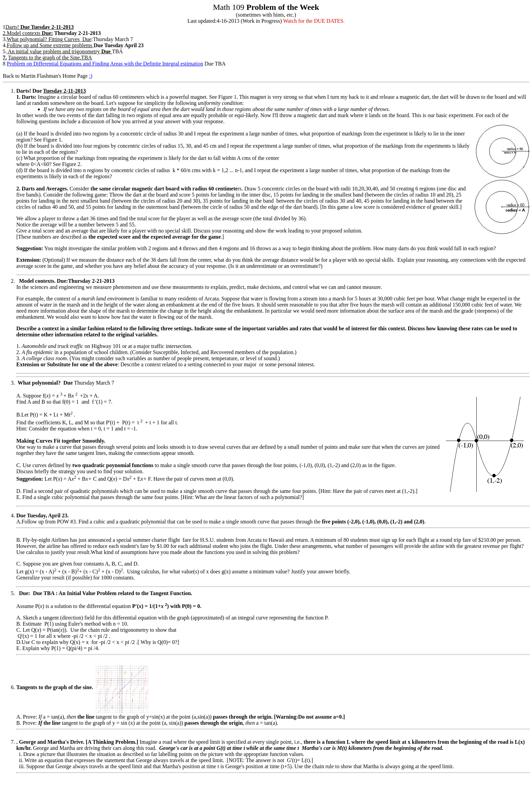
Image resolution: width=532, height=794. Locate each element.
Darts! (12, 27)
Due (87, 39)
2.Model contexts (28, 33)
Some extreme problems (66, 45)
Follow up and (23, 45)
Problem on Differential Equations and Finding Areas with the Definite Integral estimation (105, 64)
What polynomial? (27, 39)
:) (91, 76)
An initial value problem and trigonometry (53, 51)
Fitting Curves (64, 39)
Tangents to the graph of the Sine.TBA (50, 58)
